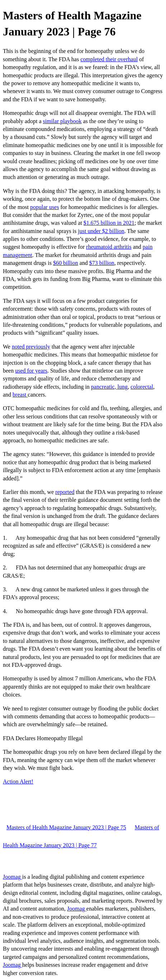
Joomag (13, 877)
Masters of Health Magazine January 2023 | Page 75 (66, 827)
